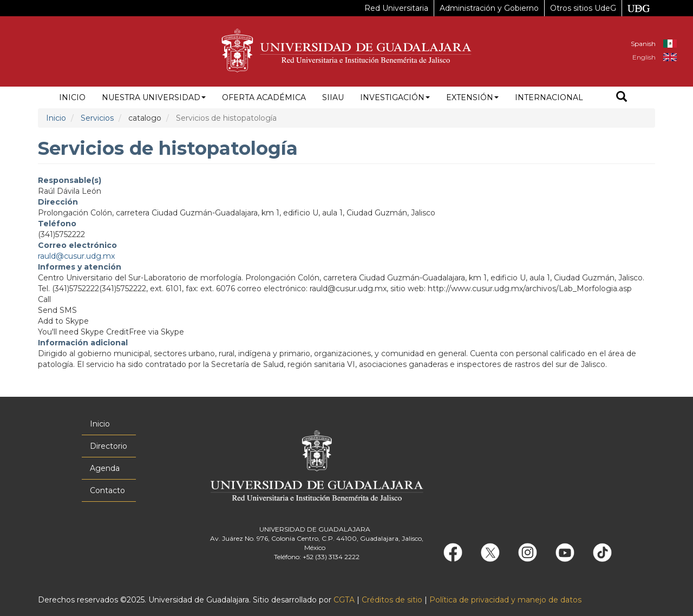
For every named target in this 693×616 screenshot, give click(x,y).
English (644, 57)
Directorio (109, 446)
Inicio (72, 97)
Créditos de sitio (392, 600)
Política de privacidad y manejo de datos (505, 600)
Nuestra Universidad (154, 97)
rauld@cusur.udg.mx (76, 256)
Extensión (472, 97)
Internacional (549, 97)
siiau (333, 97)
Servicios (97, 118)
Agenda (105, 468)
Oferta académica (264, 97)
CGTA (344, 600)
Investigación (395, 97)
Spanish (643, 44)
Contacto (107, 490)
